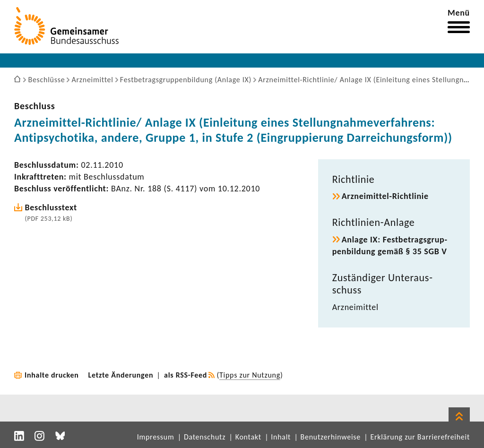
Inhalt (281, 437)
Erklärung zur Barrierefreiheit (420, 437)
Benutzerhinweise (331, 437)
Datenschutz (205, 437)
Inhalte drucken (52, 375)
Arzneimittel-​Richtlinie (385, 196)
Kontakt (248, 437)
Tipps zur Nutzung (250, 375)
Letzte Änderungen (121, 375)
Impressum (156, 437)
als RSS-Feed (186, 375)
